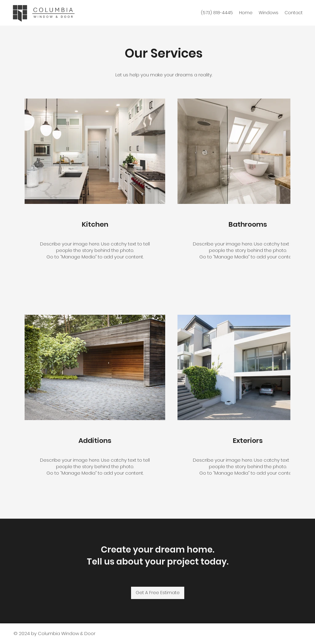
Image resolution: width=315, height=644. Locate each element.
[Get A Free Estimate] (158, 593)
